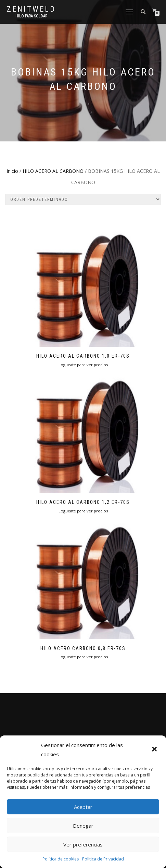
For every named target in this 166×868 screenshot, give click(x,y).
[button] (155, 750)
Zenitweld (31, 9)
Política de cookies (61, 859)
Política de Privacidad (103, 859)
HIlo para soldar (31, 16)
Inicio (12, 171)
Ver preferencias (83, 844)
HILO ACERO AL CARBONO (53, 171)
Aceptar (83, 807)
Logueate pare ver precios (83, 365)
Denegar (83, 826)
